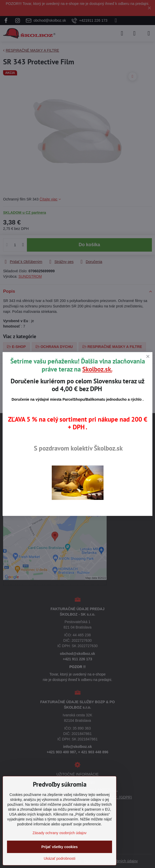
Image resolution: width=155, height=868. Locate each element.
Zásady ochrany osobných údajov (60, 833)
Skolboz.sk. (97, 369)
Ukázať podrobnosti (60, 858)
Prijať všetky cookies (60, 847)
